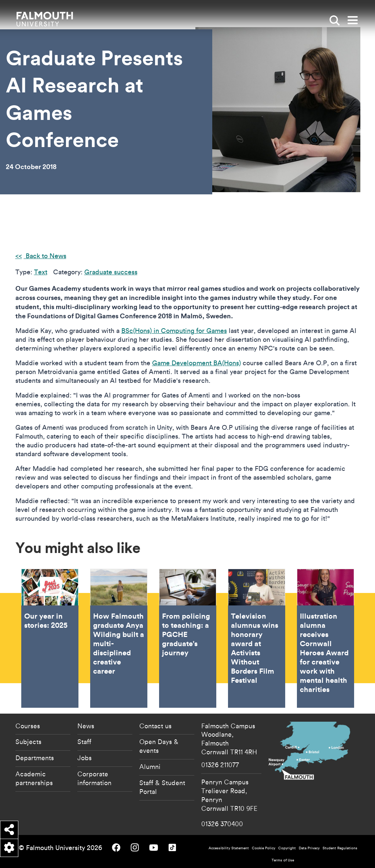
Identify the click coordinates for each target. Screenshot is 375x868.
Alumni (150, 766)
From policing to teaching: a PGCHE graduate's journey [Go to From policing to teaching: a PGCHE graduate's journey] (188, 638)
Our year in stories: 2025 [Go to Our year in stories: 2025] (50, 638)
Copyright (287, 848)
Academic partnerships (34, 778)
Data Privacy (309, 848)
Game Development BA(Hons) (196, 363)
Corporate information (94, 778)
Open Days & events (159, 746)
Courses (28, 726)
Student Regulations (340, 848)
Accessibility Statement (229, 848)
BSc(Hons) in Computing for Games (174, 331)
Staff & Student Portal (162, 787)
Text (41, 272)
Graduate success (111, 272)
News (86, 726)
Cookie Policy (264, 848)
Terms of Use (283, 860)
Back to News (45, 256)
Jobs (84, 758)
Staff (84, 741)
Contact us (155, 726)
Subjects (28, 741)
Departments (35, 758)
